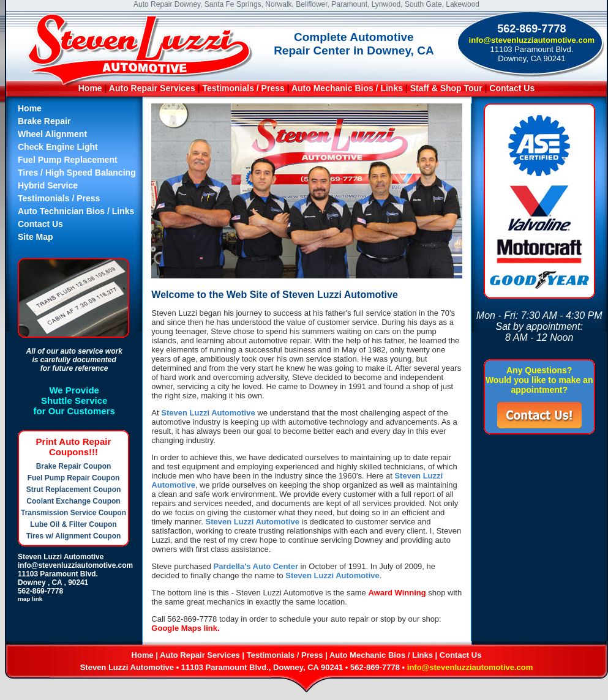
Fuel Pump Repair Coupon (74, 478)
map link (30, 599)
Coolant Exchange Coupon (73, 501)
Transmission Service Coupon (73, 513)
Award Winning (397, 593)
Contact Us (512, 88)
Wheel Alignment (52, 134)
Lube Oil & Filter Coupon (73, 524)
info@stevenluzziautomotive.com (532, 40)
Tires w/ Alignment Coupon (74, 536)
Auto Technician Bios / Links (76, 211)
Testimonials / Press (243, 88)
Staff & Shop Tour (448, 88)
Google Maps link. (185, 628)
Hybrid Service (48, 185)
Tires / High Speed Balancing (77, 173)
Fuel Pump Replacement (68, 160)
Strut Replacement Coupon (74, 490)
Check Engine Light (58, 147)
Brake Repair (44, 121)
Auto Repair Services (152, 88)
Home (90, 88)
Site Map (36, 237)
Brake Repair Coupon (74, 466)
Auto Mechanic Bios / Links (347, 88)
